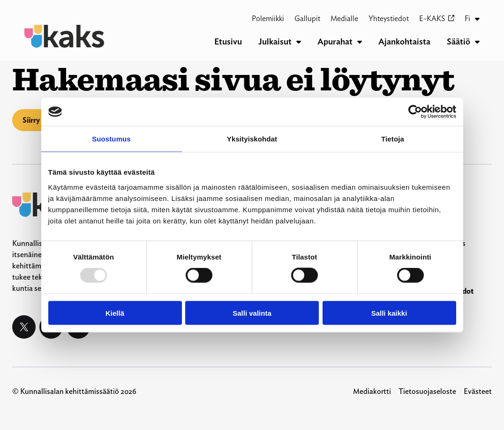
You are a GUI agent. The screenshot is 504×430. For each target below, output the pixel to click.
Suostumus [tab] (111, 139)
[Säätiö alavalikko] (477, 42)
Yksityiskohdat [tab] (252, 139)
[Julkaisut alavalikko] (299, 42)
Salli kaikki (389, 313)
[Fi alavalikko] (477, 19)
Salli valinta (252, 313)
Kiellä (115, 313)
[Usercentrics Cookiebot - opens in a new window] (415, 112)
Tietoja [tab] (393, 139)
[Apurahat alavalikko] (360, 42)
